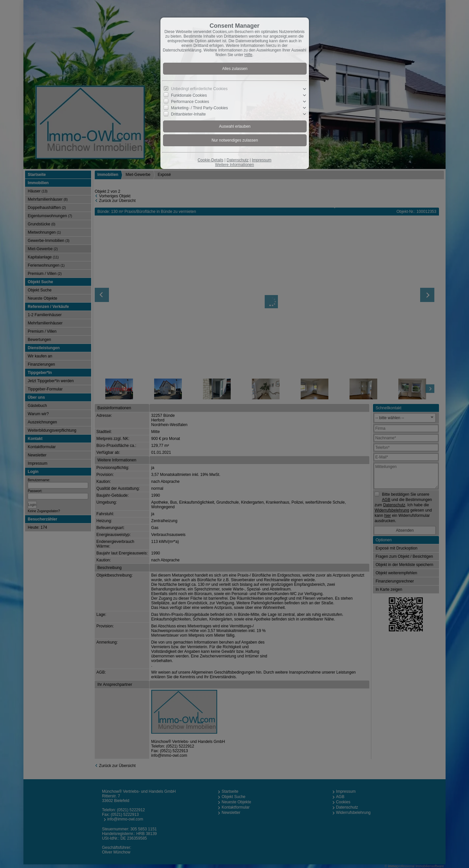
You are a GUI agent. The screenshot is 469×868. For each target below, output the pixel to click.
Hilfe (249, 55)
